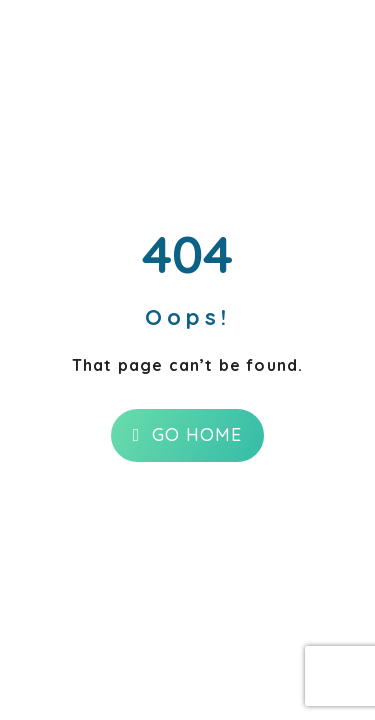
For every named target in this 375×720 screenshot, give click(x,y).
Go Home (188, 434)
